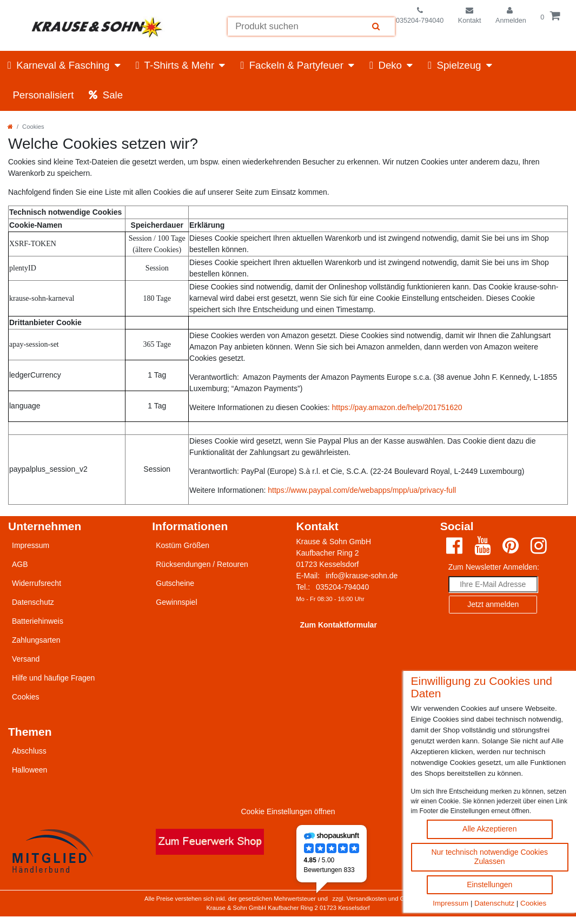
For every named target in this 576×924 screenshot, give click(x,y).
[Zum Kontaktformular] (470, 16)
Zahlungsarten (36, 640)
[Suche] (376, 27)
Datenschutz (494, 903)
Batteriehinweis (38, 621)
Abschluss (29, 751)
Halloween (29, 770)
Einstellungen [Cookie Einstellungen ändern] (489, 885)
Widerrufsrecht (37, 583)
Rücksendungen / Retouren (202, 564)
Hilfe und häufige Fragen (53, 678)
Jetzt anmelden (493, 604)
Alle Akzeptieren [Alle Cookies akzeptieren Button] (489, 829)
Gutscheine (175, 583)
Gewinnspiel (176, 602)
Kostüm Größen (183, 545)
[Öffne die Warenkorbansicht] (551, 16)
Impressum (451, 903)
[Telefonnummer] (420, 16)
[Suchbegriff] (292, 27)
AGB (20, 564)
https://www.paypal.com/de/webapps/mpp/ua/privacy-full (362, 490)
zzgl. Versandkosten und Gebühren (380, 899)
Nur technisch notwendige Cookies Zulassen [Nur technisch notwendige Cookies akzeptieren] (489, 857)
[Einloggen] (511, 16)
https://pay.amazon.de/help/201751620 (397, 407)
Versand (26, 659)
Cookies (533, 903)
